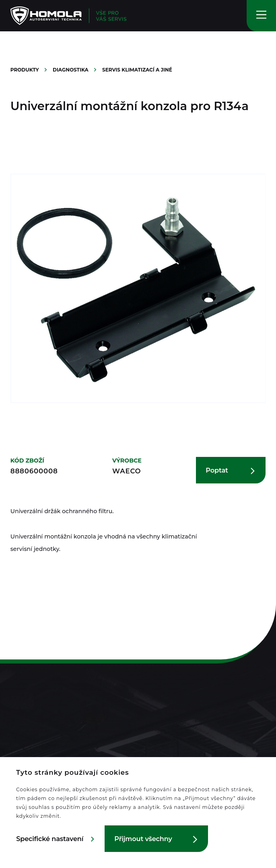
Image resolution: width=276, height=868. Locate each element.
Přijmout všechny (143, 839)
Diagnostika (71, 70)
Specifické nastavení (50, 839)
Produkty (25, 70)
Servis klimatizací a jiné (137, 70)
